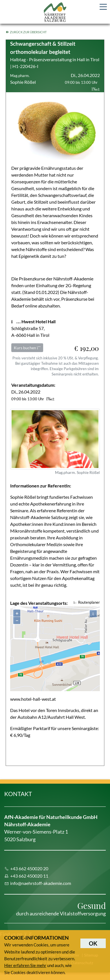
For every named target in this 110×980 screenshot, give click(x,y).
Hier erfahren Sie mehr (25, 965)
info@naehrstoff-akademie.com (41, 883)
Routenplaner (87, 602)
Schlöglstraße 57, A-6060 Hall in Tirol (33, 328)
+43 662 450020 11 (29, 876)
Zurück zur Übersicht (28, 32)
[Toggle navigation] (103, 7)
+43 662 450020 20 (29, 868)
